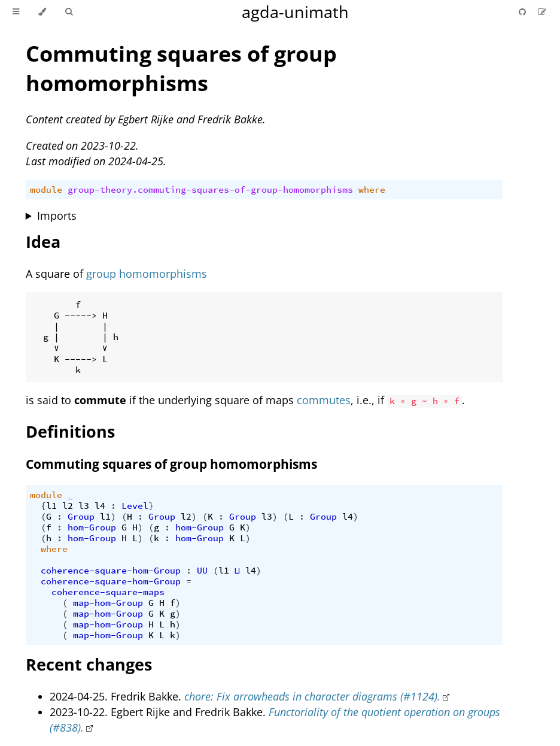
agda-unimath (295, 12)
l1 (51, 506)
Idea (43, 242)
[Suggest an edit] (542, 12)
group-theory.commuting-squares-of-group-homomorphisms (210, 190)
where (372, 190)
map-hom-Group (108, 603)
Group (81, 517)
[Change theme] (42, 12)
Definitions (70, 431)
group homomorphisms (147, 274)
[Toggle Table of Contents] (16, 12)
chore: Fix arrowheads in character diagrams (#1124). (312, 696)
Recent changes (89, 664)
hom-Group (92, 527)
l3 (84, 506)
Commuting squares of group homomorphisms (181, 68)
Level (135, 506)
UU (202, 571)
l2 (68, 506)
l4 (100, 506)
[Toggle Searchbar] (69, 12)
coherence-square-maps (108, 592)
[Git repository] (524, 12)
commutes (324, 400)
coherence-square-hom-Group (111, 571)
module (46, 190)
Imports (57, 216)
